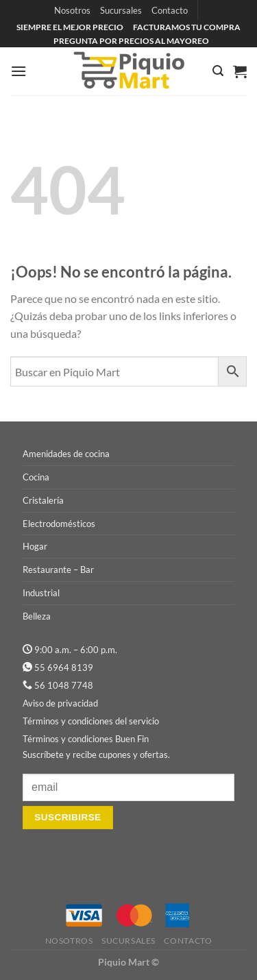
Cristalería (43, 500)
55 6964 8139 (64, 667)
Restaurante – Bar (58, 569)
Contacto (170, 10)
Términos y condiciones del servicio (91, 721)
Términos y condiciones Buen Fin (86, 739)
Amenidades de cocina (66, 454)
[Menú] (19, 71)
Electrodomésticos (59, 524)
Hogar (35, 546)
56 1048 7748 (64, 685)
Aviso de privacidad (60, 703)
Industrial (41, 593)
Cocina (36, 477)
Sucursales (121, 10)
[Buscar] (218, 71)
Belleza (37, 616)
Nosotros (72, 10)
